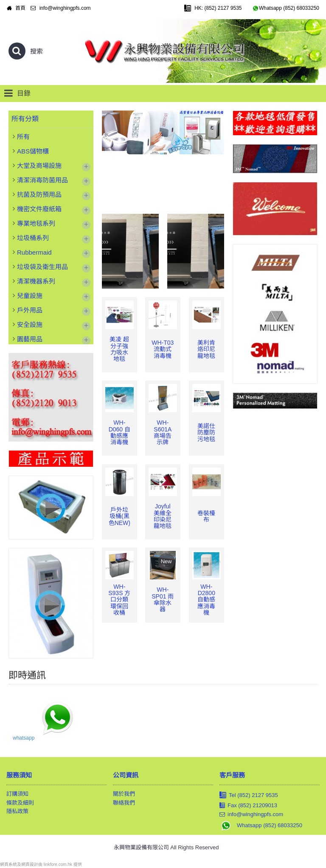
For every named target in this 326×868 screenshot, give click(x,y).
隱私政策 (17, 811)
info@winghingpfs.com (251, 814)
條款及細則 (20, 803)
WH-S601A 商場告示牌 (163, 432)
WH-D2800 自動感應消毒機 (206, 600)
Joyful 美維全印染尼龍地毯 (163, 516)
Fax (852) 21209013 (248, 806)
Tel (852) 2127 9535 (249, 796)
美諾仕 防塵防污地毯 (206, 433)
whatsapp (24, 738)
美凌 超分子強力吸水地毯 (119, 349)
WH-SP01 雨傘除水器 (163, 599)
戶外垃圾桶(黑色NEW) (119, 516)
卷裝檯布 (206, 516)
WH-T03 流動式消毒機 (163, 349)
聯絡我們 (124, 803)
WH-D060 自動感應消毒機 (119, 432)
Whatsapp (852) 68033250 (261, 826)
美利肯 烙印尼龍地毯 (206, 349)
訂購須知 (17, 794)
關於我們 (124, 794)
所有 (23, 137)
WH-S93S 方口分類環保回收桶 (119, 600)
